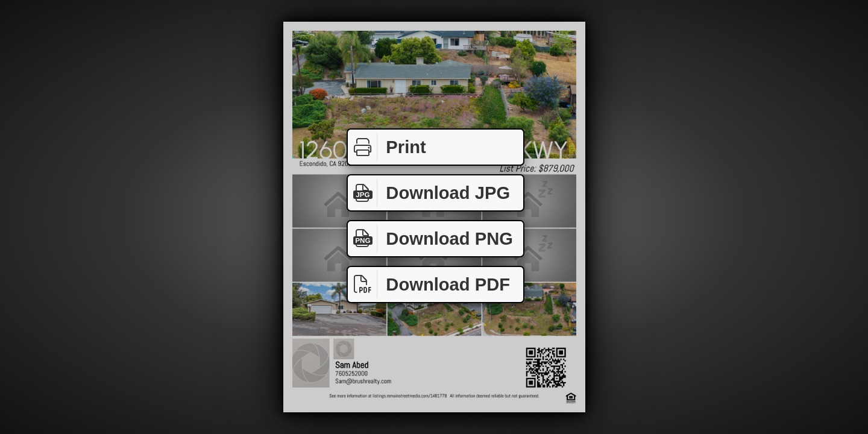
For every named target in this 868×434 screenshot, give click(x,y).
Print (387, 147)
